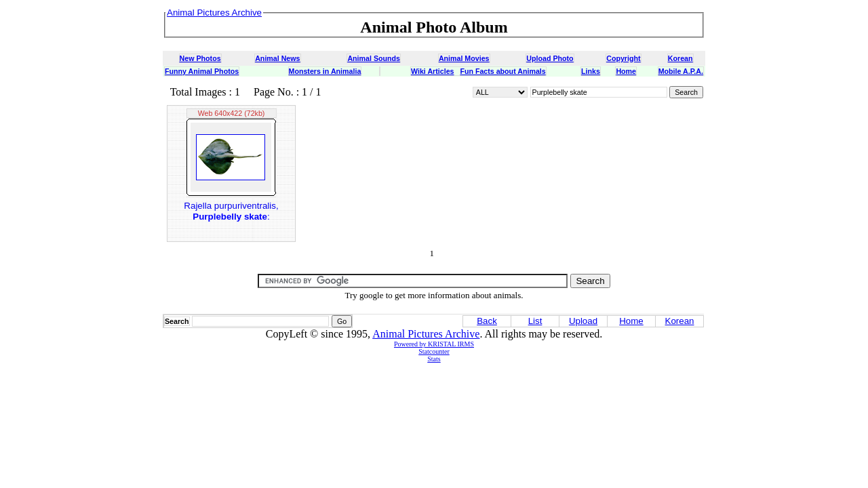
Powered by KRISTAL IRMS (434, 344)
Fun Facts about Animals (502, 71)
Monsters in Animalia (325, 71)
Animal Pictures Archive (426, 334)
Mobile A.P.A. (681, 71)
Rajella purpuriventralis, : (231, 211)
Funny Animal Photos (202, 71)
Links (591, 71)
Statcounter (434, 351)
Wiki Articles (432, 71)
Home (626, 71)
